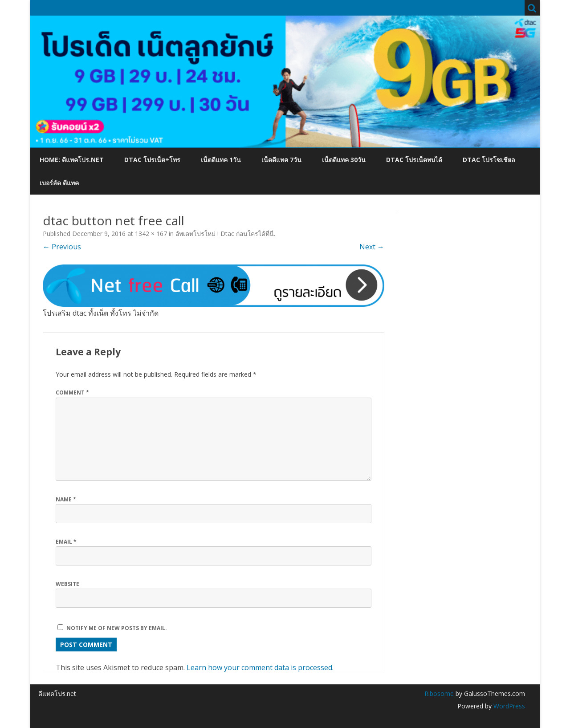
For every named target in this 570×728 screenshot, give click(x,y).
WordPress (508, 706)
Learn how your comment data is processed (259, 667)
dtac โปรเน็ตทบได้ (414, 160)
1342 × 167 (151, 234)
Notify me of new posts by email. (117, 628)
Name (66, 499)
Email (66, 542)
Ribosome (439, 693)
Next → (372, 247)
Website (67, 584)
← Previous (62, 247)
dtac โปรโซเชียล (489, 160)
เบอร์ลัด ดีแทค (59, 183)
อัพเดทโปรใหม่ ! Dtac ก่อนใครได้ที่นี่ (225, 234)
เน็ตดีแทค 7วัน (281, 160)
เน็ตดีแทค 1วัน (221, 160)
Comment (72, 392)
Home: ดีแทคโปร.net (72, 160)
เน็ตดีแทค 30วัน (344, 160)
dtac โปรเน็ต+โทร (152, 160)
